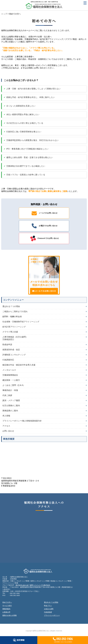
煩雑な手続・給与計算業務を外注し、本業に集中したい (31, 97)
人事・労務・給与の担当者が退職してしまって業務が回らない (33, 89)
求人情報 (6, 416)
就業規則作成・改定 (11, 350)
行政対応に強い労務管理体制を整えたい (24, 132)
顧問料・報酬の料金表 (12, 317)
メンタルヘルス (9, 370)
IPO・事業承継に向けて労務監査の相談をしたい (27, 149)
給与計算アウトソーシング (14, 327)
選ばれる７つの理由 (11, 306)
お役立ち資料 (49, 609)
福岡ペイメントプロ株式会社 (40, 585)
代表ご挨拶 (7, 395)
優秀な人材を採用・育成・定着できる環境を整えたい (30, 157)
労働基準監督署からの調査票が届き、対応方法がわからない (32, 140)
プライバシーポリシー (52, 615)
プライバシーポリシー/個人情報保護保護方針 (22, 421)
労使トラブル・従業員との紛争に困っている (26, 175)
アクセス (6, 426)
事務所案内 (6, 609)
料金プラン (48, 606)
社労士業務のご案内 (11, 406)
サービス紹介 (7, 606)
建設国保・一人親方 (11, 380)
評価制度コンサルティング (14, 355)
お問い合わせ (8, 431)
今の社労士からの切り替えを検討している (25, 123)
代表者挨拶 (48, 612)
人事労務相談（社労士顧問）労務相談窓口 (15, 338)
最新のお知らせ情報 (10, 615)
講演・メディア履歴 (11, 400)
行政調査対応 (8, 360)
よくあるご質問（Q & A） (14, 385)
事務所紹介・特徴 (10, 390)
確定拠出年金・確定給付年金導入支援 (19, 365)
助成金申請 (7, 345)
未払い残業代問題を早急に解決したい (23, 114)
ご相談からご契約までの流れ (15, 311)
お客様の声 (6, 612)
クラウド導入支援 (10, 332)
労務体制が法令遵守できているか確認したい (26, 166)
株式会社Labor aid (22, 585)
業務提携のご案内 (10, 411)
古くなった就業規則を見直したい (21, 106)
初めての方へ (7, 602)
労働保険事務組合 (10, 375)
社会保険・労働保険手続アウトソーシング (21, 322)
